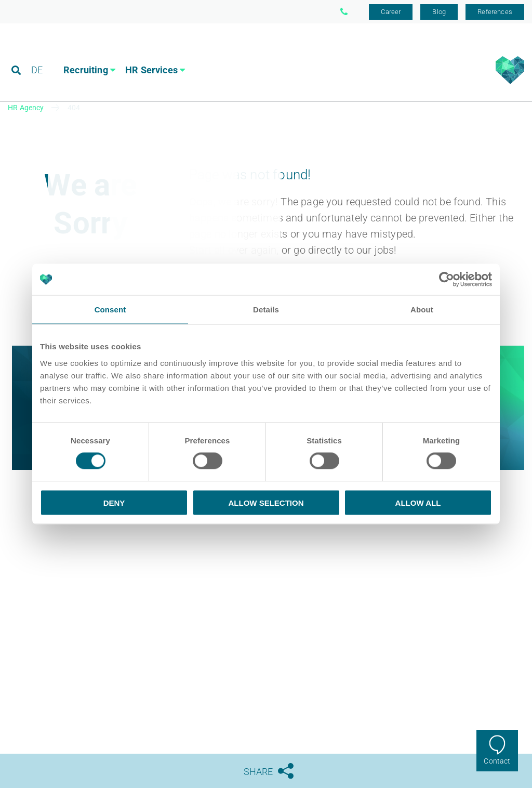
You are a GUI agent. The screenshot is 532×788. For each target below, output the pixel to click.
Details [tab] (266, 310)
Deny (114, 502)
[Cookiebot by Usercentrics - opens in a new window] (447, 280)
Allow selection (266, 502)
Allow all (418, 502)
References (495, 12)
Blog (439, 12)
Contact (497, 761)
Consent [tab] (110, 310)
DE (37, 54)
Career (391, 12)
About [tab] (422, 310)
